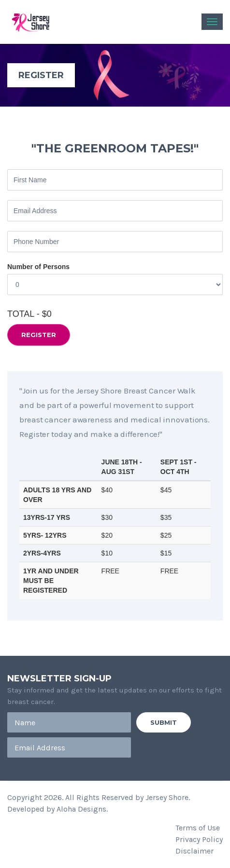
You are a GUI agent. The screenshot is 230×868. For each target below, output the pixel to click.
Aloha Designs (81, 809)
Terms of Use (198, 828)
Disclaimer (194, 851)
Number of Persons (38, 267)
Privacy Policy (199, 839)
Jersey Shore (167, 797)
